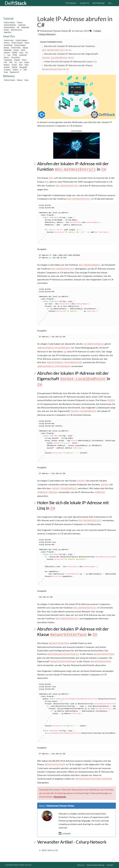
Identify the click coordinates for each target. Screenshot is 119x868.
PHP (11, 62)
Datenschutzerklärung (95, 865)
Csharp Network (47, 34)
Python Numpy (9, 27)
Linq (65, 517)
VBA (25, 70)
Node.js (7, 65)
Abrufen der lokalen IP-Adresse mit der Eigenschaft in (74, 379)
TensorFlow (15, 57)
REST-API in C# (50, 850)
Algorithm (8, 32)
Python (7, 43)
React (24, 60)
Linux (21, 52)
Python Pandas (20, 45)
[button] (76, 145)
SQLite (15, 70)
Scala (6, 72)
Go (16, 62)
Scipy (26, 80)
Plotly (23, 50)
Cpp (9, 55)
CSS (5, 62)
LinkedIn (65, 833)
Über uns (81, 865)
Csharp (14, 65)
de (110, 3)
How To (85, 3)
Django (25, 48)
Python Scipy (9, 40)
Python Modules (10, 25)
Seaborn (7, 52)
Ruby (27, 65)
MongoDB (23, 67)
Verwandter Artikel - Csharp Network (72, 842)
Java (21, 62)
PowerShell (8, 45)
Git (18, 27)
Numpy (7, 48)
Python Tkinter (17, 43)
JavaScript (22, 25)
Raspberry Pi (14, 72)
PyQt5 (6, 30)
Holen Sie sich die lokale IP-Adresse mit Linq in (71, 61)
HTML (15, 55)
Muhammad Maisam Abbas (54, 31)
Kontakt (110, 865)
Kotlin (27, 62)
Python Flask (16, 48)
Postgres (7, 70)
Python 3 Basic (9, 22)
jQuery (6, 57)
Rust (21, 65)
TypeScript (8, 60)
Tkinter (20, 22)
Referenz (99, 3)
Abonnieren (60, 797)
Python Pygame (21, 40)
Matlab (15, 52)
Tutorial (71, 3)
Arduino (7, 67)
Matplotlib (25, 27)
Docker (16, 50)
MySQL (15, 67)
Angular (17, 60)
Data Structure (17, 30)
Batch (27, 43)
